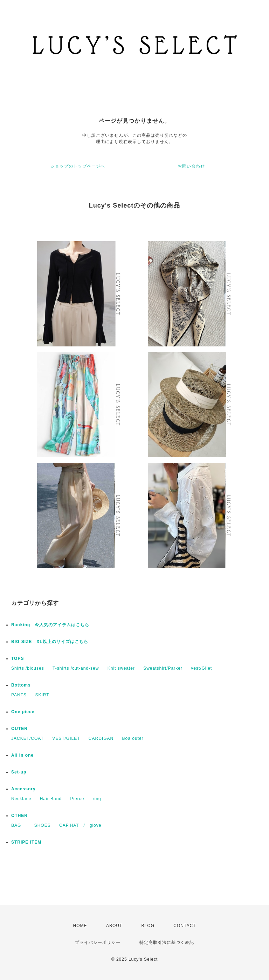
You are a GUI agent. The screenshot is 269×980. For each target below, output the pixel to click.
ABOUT (114, 926)
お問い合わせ (191, 166)
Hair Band (51, 799)
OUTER (19, 729)
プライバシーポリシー (98, 942)
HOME (80, 926)
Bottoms (21, 685)
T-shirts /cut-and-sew (76, 668)
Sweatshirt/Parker (163, 668)
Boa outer (133, 738)
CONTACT (185, 926)
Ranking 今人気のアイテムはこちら (50, 625)
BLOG (148, 926)
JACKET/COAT (27, 738)
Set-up (19, 772)
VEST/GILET (66, 738)
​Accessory (23, 789)
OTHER (19, 816)
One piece (23, 712)
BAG (18, 825)
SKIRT (42, 695)
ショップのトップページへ (78, 166)
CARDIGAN (101, 738)
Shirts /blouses (28, 668)
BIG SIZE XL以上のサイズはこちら (50, 642)
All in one (22, 755)
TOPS (18, 658)
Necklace (21, 799)
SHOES (43, 825)
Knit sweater (121, 668)
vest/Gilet (201, 668)
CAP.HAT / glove (80, 825)
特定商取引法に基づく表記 (167, 942)
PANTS (19, 695)
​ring (97, 799)
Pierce (77, 799)
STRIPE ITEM (26, 842)
